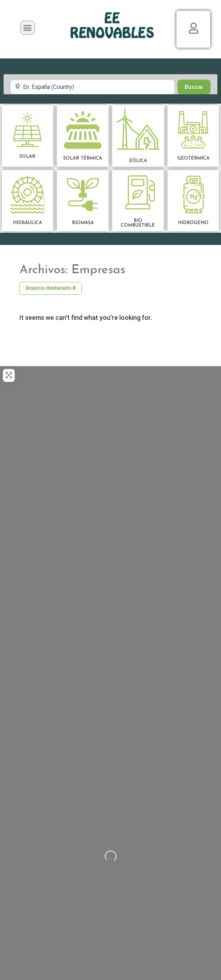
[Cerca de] (93, 87)
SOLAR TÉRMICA (83, 158)
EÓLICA (138, 161)
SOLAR (27, 157)
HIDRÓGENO (193, 223)
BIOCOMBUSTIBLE (138, 223)
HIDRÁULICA (27, 223)
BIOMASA (83, 223)
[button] (28, 28)
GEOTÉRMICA (193, 158)
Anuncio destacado (51, 288)
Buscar (198, 86)
